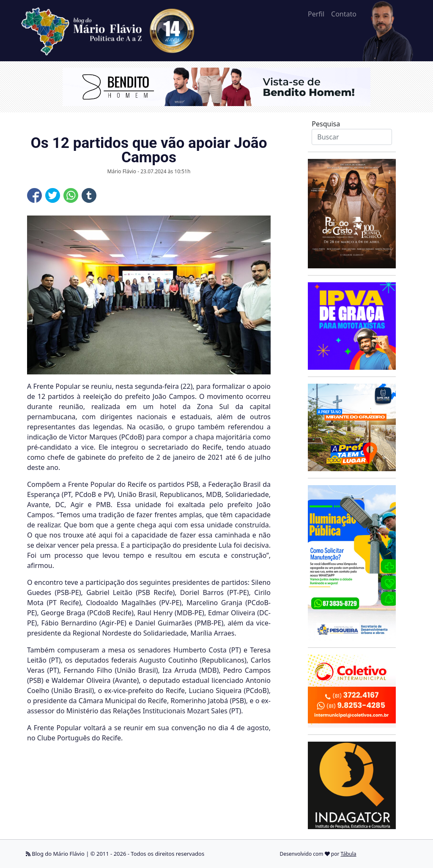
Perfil (316, 14)
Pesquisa (326, 124)
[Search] (352, 137)
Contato (344, 14)
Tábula (349, 854)
